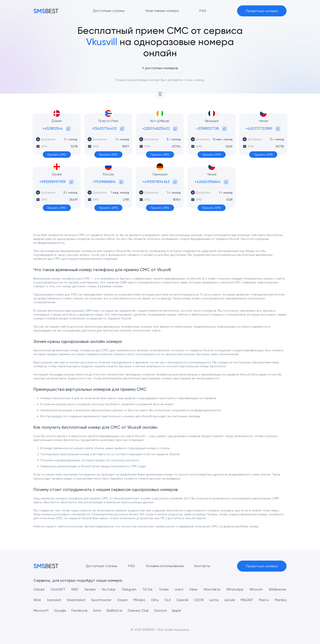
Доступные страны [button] (109, 11)
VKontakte (212, 589)
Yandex (90, 589)
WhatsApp (235, 589)
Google (60, 610)
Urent (179, 589)
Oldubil (39, 589)
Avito (97, 610)
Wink (37, 600)
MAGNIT (247, 600)
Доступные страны (101, 566)
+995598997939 (53, 182)
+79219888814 (104, 182)
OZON (199, 600)
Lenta (214, 600)
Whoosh (256, 589)
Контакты (202, 566)
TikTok (147, 589)
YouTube (109, 589)
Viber (193, 589)
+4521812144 (53, 128)
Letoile (230, 600)
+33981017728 (208, 128)
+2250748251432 (156, 128)
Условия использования (165, 566)
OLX (167, 600)
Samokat (54, 600)
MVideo (139, 600)
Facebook (80, 610)
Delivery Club (138, 610)
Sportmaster (101, 600)
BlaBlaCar (115, 610)
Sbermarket (76, 600)
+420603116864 (208, 182)
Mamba (281, 600)
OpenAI (182, 600)
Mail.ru (264, 600)
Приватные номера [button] (262, 11)
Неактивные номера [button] (162, 11)
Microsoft (41, 610)
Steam (123, 600)
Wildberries (278, 589)
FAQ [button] (203, 11)
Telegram (129, 589)
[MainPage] (46, 11)
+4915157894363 (156, 182)
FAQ (131, 566)
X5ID (75, 589)
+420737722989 (259, 128)
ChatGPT (58, 589)
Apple (177, 610)
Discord (160, 610)
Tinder (164, 589)
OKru (155, 600)
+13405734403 (104, 128)
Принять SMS (57, 155)
